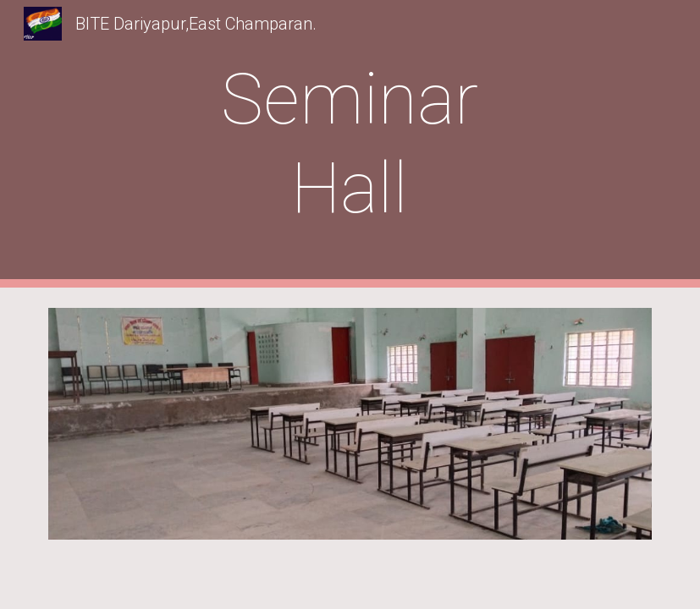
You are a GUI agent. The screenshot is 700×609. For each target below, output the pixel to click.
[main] (350, 144)
